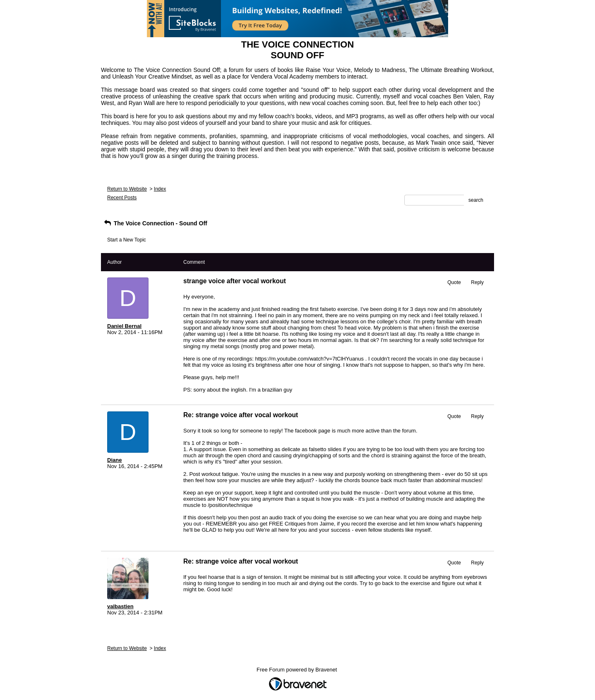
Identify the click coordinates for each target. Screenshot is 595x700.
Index (160, 189)
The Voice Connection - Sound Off (155, 223)
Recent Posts (122, 198)
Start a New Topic (127, 240)
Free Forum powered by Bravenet (297, 670)
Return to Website (127, 189)
